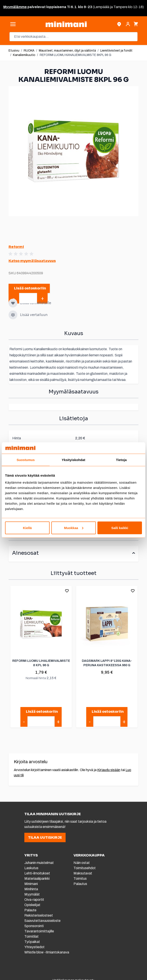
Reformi (16, 247)
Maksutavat (83, 873)
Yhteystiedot (34, 947)
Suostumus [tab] (26, 460)
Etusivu (14, 51)
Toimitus (80, 879)
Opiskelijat (32, 905)
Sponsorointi (34, 926)
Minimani (31, 884)
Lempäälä (102, 7)
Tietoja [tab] (121, 460)
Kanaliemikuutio (24, 55)
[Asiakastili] (128, 24)
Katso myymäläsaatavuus (32, 261)
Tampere (120, 7)
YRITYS (31, 855)
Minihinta (31, 889)
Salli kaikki (120, 528)
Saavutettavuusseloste (42, 921)
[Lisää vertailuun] (13, 315)
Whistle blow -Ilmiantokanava (47, 952)
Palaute (30, 910)
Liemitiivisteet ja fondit (116, 51)
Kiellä (27, 528)
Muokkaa (74, 528)
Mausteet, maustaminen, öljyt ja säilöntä (67, 51)
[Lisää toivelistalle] (13, 303)
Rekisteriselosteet (39, 915)
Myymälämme (15, 7)
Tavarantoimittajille (39, 931)
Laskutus (31, 868)
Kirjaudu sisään (109, 770)
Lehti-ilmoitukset (37, 873)
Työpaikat (32, 942)
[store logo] (66, 24)
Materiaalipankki (37, 879)
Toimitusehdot (85, 868)
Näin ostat (82, 863)
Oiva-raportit (35, 900)
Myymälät (32, 894)
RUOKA (29, 51)
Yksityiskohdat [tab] (73, 460)
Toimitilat (31, 936)
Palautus (80, 884)
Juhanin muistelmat (39, 863)
